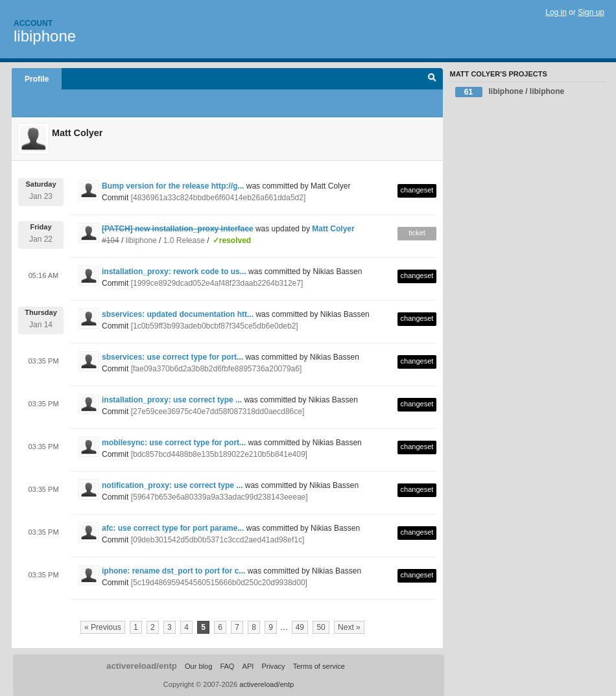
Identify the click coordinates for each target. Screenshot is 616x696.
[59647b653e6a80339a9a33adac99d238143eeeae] (219, 497)
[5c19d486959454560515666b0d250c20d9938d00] (219, 583)
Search (432, 79)
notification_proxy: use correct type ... (172, 485)
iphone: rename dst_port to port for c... (173, 571)
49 (300, 627)
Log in (556, 12)
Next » (349, 627)
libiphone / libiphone (510, 92)
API (248, 666)
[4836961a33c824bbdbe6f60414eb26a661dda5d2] (219, 198)
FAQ (227, 666)
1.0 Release (184, 240)
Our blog (198, 666)
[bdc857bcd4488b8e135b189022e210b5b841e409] (219, 454)
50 (321, 627)
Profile (37, 79)
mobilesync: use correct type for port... (174, 443)
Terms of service (319, 666)
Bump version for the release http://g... (173, 186)
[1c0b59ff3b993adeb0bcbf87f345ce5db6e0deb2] (215, 326)
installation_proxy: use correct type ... (172, 400)
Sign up (591, 12)
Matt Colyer (333, 229)
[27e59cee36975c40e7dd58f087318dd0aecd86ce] (218, 412)
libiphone (45, 36)
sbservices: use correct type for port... (172, 357)
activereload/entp (142, 666)
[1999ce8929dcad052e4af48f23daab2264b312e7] (217, 283)
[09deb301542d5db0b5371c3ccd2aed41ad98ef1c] (218, 540)
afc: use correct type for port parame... (173, 528)
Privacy (273, 666)
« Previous (103, 627)
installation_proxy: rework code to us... (174, 272)
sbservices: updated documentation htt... (178, 314)
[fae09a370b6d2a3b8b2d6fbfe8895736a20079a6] (217, 369)
